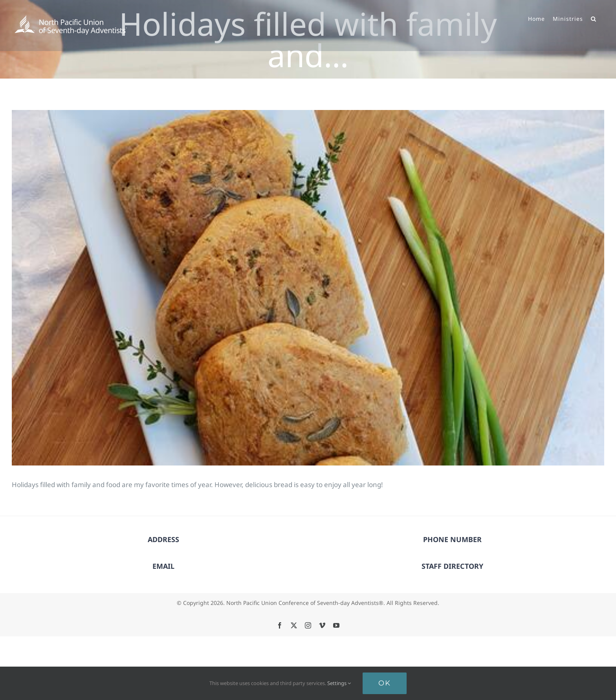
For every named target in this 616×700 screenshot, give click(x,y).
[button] (594, 18)
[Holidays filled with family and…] (308, 288)
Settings (339, 683)
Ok (385, 683)
